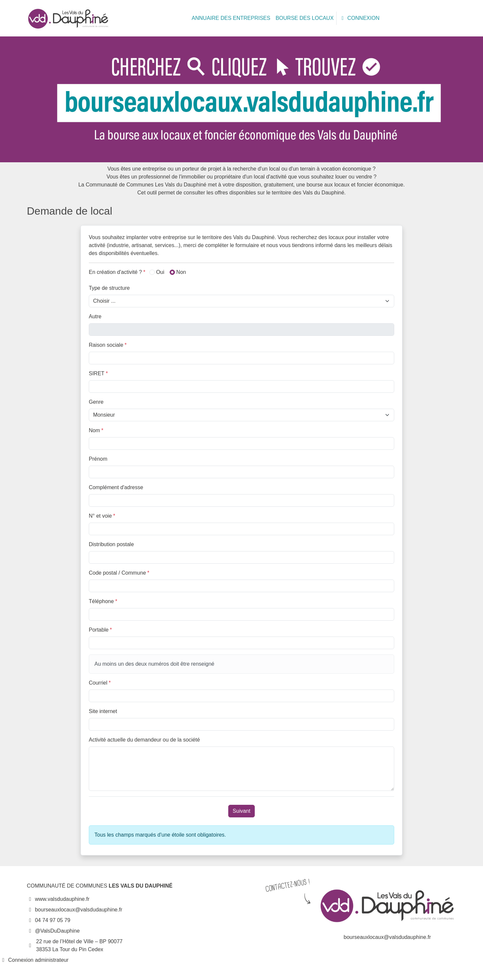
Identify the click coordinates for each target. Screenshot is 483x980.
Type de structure (109, 288)
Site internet (103, 711)
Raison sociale (108, 345)
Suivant (241, 811)
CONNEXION (359, 18)
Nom (96, 430)
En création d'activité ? (117, 272)
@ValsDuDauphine (53, 931)
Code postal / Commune (119, 573)
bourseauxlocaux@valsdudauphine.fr (75, 910)
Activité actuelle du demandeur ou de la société (144, 740)
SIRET (98, 373)
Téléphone (103, 601)
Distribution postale (111, 544)
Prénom (98, 459)
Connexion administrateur (34, 960)
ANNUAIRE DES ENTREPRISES (231, 18)
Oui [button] (157, 272)
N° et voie (102, 516)
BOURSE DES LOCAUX (305, 18)
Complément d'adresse (116, 487)
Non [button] (178, 272)
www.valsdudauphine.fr (58, 899)
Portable (100, 630)
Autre (95, 316)
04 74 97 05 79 (49, 920)
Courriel (100, 683)
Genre (96, 402)
